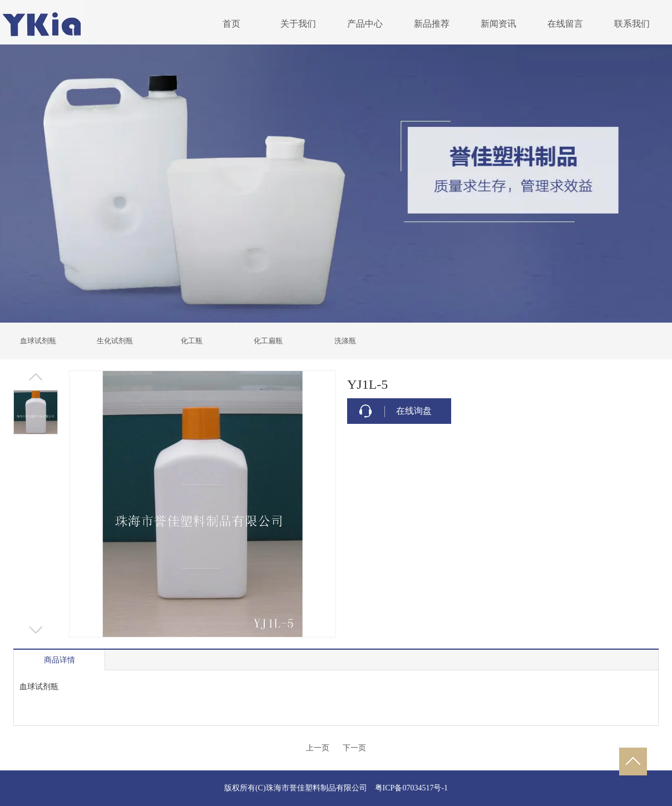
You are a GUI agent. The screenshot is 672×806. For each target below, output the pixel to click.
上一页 (318, 748)
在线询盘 (414, 411)
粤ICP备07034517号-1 (411, 788)
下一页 (354, 748)
